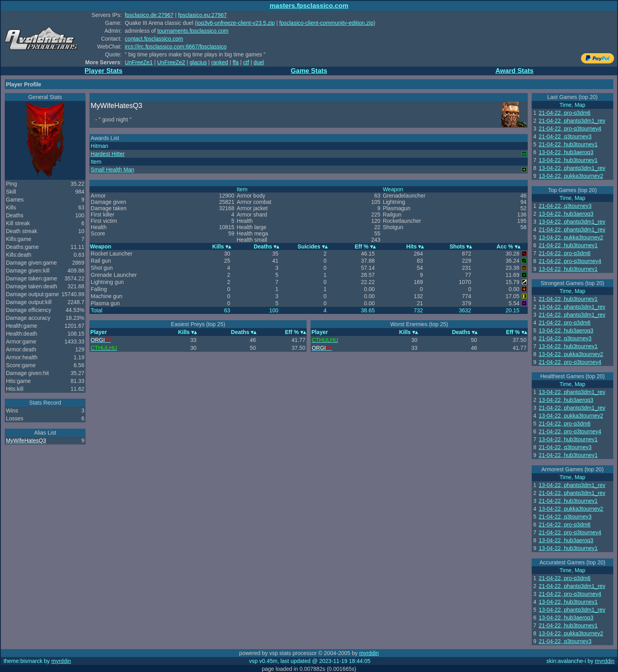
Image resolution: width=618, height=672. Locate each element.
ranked (220, 62)
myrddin (369, 653)
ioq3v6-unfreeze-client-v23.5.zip (236, 23)
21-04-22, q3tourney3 (565, 136)
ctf (246, 62)
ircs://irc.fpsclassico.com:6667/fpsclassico (176, 47)
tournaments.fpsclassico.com (193, 31)
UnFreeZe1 (139, 62)
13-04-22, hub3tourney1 (568, 160)
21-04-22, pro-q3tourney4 (570, 129)
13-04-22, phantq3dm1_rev (572, 168)
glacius (198, 62)
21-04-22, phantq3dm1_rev (572, 121)
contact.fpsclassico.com (154, 39)
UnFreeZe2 (171, 62)
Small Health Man (113, 170)
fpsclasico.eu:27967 (203, 15)
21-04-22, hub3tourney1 (568, 144)
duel (259, 62)
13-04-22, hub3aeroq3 (566, 152)
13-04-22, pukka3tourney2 (571, 176)
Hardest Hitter (108, 154)
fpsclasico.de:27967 (149, 15)
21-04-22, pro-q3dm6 (565, 113)
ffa (235, 62)
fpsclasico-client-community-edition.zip (327, 23)
